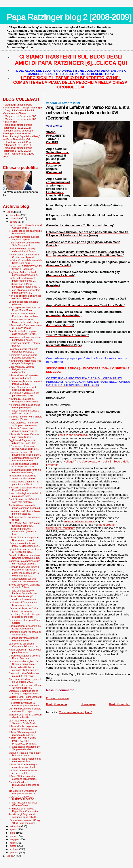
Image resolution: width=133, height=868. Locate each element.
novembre (16, 218)
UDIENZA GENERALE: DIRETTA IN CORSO (21, 798)
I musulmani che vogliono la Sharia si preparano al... (23, 663)
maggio (14, 839)
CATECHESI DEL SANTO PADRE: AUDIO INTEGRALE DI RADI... (23, 741)
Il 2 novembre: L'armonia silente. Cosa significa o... (24, 447)
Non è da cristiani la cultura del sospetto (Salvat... (25, 297)
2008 (10, 856)
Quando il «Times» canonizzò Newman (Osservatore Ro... (25, 556)
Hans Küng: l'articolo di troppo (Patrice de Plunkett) (24, 615)
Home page (88, 704)
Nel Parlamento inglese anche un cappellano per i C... (24, 406)
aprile (13, 843)
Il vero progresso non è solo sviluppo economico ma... (24, 424)
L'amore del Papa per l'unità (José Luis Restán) (23, 610)
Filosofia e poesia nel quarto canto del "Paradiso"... (23, 350)
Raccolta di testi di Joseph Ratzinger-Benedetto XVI (18, 132)
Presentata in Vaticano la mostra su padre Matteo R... (25, 704)
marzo (13, 846)
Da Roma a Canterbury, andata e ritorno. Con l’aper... (25, 710)
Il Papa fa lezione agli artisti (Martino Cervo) (23, 804)
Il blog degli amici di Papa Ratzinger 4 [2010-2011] (18, 143)
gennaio (14, 852)
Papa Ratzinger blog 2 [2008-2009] (69, 17)
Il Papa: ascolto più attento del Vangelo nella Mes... (25, 748)
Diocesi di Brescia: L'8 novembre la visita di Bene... (25, 453)
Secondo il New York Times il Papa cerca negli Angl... (24, 568)
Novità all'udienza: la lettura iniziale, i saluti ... (23, 772)
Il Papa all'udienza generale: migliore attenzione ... (24, 728)
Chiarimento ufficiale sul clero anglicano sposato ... (24, 238)
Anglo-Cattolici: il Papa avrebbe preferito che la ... (25, 651)
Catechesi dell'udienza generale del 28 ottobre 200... (25, 680)
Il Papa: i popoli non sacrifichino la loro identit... (25, 232)
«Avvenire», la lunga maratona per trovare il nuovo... (25, 339)
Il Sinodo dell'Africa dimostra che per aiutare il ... (24, 639)
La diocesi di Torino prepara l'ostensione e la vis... (23, 604)
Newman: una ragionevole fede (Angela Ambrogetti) (25, 362)
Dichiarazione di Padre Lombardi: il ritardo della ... (24, 285)
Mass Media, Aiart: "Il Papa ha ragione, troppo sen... (24, 524)
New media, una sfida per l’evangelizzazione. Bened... (25, 400)
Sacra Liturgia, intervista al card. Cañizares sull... (26, 226)
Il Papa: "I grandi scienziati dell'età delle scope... (23, 388)
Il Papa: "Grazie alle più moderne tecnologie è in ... (24, 598)
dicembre (15, 215)
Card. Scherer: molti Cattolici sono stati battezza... (24, 501)
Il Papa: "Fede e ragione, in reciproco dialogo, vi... (23, 734)
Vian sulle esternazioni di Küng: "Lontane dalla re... (25, 686)
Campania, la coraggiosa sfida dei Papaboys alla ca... (25, 562)
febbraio (14, 849)
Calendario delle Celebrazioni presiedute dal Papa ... (24, 675)
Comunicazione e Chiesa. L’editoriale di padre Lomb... (25, 315)
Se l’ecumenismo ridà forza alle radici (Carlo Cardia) (25, 471)
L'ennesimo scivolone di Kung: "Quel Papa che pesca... (25, 822)
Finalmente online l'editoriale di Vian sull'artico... (25, 633)
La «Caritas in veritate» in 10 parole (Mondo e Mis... (24, 394)
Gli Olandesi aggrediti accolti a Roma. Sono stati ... (25, 657)
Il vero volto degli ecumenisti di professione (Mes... (25, 495)
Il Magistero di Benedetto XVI (20, 116)
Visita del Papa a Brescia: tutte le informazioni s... (25, 754)
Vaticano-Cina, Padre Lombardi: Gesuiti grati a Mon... (25, 698)
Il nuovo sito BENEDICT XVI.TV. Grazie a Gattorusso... (26, 268)
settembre (16, 826)
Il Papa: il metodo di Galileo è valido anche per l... (24, 412)
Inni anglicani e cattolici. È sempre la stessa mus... (23, 477)
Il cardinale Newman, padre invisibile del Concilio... (23, 356)
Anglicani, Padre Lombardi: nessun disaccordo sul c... (24, 274)
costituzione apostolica (73, 435)
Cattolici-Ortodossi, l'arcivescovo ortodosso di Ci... (24, 785)
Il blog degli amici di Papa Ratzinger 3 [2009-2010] (18, 149)
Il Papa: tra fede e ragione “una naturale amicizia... (25, 760)
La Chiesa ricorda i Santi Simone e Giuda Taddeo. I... (25, 722)
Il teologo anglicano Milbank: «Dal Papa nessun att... (24, 465)
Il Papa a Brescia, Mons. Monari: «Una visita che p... (25, 321)
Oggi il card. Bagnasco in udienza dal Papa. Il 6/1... (24, 442)
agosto (14, 829)
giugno (14, 836)
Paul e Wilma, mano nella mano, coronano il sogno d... (25, 507)
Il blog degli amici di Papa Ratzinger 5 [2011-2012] (18, 126)
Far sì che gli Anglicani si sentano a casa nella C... (23, 816)
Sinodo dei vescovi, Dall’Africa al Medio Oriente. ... (25, 586)
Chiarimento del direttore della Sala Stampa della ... (24, 244)
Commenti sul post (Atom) (76, 712)
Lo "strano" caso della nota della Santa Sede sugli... (26, 262)
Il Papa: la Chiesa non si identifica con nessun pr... (24, 430)
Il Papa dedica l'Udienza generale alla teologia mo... (25, 669)
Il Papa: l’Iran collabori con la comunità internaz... (24, 574)
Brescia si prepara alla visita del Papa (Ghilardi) (25, 489)
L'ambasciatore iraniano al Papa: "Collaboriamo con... (24, 545)
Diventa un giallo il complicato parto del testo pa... (24, 512)
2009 (10, 212)
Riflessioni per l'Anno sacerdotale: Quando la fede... (23, 531)
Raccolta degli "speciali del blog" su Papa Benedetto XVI (22, 138)
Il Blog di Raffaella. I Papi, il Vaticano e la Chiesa (19, 112)
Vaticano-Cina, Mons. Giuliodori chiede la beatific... (25, 716)
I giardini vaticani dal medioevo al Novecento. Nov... (25, 551)
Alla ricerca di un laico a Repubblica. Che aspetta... (24, 810)
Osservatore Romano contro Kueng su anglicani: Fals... (24, 692)
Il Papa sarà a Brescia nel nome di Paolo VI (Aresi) (25, 327)
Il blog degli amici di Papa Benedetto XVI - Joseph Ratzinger (22, 106)
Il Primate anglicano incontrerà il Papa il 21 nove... (26, 382)
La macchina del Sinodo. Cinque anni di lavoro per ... (25, 645)
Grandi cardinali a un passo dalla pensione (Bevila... (23, 333)
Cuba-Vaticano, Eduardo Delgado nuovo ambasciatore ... (22, 369)
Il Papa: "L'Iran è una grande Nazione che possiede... (24, 539)
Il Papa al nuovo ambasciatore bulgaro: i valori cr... (25, 291)
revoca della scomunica (80, 521)
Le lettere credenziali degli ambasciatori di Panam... (23, 250)
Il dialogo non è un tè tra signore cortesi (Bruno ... (26, 418)
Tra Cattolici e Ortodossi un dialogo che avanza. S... (23, 792)
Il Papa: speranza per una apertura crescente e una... (24, 580)
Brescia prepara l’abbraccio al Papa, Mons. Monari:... (24, 309)
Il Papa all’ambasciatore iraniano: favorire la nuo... (24, 592)
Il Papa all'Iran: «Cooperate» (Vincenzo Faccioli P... (24, 377)
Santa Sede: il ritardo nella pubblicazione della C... (23, 279)
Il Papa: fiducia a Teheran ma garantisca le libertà (24, 483)
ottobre (14, 222)
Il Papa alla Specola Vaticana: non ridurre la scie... (24, 436)
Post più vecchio (120, 704)
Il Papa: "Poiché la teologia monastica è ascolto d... (23, 766)
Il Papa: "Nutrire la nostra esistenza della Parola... (23, 778)
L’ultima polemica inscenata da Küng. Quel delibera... (25, 627)
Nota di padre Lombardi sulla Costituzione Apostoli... (24, 256)
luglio (13, 833)
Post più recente (57, 704)
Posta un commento (57, 698)
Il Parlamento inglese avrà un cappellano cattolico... (24, 459)
